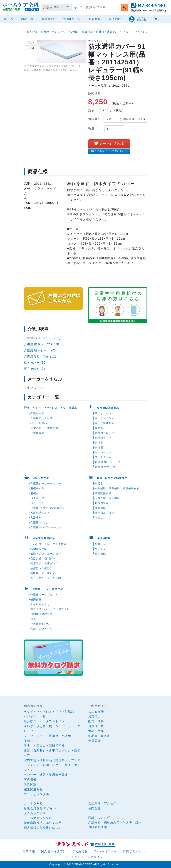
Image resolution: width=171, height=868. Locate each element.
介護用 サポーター (106, 467)
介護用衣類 (104, 538)
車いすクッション (106, 418)
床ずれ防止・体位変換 (44, 428)
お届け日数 (96, 726)
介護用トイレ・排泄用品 (48, 589)
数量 (91, 129)
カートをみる (33, 803)
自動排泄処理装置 (42, 614)
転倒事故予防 (39, 549)
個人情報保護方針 (54, 851)
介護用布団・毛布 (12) (40, 357)
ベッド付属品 (39, 423)
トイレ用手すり (40, 604)
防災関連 (30, 785)
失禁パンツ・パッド (43, 629)
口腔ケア (100, 517)
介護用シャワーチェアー (46, 483)
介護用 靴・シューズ (108, 462)
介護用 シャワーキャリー (46, 527)
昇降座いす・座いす (43, 573)
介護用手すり (103, 438)
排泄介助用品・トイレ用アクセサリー (54, 609)
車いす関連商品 (104, 423)
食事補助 (100, 508)
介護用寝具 (37, 433)
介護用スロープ (104, 433)
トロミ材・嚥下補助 (107, 498)
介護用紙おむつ (40, 624)
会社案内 (48, 19)
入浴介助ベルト (40, 513)
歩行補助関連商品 (108, 408)
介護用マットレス (42, 418)
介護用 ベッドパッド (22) (42, 338)
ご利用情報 (80, 851)
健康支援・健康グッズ (44, 563)
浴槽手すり (37, 488)
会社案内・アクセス (102, 803)
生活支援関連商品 (44, 538)
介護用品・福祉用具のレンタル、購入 (115, 822)
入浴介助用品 (41, 478)
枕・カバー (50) (35, 363)
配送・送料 (96, 721)
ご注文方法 (96, 712)
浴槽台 (35, 493)
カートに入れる (109, 144)
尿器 (33, 619)
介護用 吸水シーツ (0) (40, 350)
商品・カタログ (99, 817)
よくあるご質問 (35, 813)
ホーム (9, 19)
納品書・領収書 (99, 736)
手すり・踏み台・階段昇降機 (44, 746)
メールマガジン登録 (38, 818)
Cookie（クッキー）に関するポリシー (121, 851)
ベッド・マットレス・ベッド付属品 (55, 408)
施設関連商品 (33, 789)
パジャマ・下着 (35, 716)
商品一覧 (27, 19)
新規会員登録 (33, 808)
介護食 (99, 483)
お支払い (95, 716)
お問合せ (95, 19)
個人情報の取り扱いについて (44, 828)
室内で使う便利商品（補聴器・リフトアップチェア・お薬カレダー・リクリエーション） (52, 765)
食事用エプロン (104, 513)
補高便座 (36, 599)
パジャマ (100, 549)
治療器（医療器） (42, 568)
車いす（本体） (104, 413)
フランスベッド (35, 388)
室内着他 (100, 554)
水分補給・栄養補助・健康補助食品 (117, 488)
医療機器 (30, 780)
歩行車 (99, 442)
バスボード (37, 498)
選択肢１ (95, 119)
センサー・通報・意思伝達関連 (46, 775)
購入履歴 (115, 19)
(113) (42, 344)
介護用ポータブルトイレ (46, 595)
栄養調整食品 (103, 493)
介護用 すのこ (39, 522)
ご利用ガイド (71, 19)
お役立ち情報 (98, 827)
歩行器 (99, 448)
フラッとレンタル (37, 794)
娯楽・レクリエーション (46, 554)
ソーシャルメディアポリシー (85, 857)
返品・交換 (96, 731)
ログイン (50, 808)
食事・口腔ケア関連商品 (112, 478)
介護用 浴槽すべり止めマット (49, 508)
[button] (148, 6)
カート (161, 19)
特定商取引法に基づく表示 (43, 823)
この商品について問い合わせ (109, 151)
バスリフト (37, 503)
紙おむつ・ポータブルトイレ (44, 721)
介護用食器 (102, 503)
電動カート (102, 428)
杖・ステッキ (103, 457)
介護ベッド (37, 413)
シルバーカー (103, 452)
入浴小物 (36, 517)
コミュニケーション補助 (46, 578)
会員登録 (95, 741)
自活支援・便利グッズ (44, 558)
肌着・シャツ (103, 544)
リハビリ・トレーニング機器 (49, 544)
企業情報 (29, 851)
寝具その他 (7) (34, 369)
